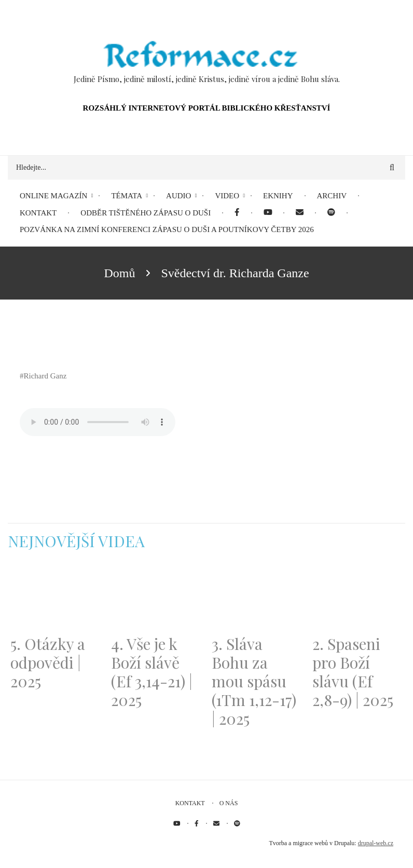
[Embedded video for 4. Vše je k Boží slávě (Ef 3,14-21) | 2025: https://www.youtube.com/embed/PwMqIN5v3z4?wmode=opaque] (156, 599)
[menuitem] (237, 213)
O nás (229, 803)
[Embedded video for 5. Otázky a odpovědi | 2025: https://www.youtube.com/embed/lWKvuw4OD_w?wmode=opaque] (56, 599)
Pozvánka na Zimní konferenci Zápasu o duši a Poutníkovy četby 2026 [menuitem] (167, 229)
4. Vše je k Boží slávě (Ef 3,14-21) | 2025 (152, 672)
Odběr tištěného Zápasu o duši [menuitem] (146, 213)
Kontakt (190, 803)
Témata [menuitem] (127, 196)
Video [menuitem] (227, 196)
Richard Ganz (45, 376)
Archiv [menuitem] (332, 196)
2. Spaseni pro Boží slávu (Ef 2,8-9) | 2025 (353, 672)
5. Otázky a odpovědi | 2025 (48, 662)
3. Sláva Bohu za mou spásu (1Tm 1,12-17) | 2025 (254, 681)
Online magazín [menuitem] (53, 196)
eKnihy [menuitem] (278, 196)
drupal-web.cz (376, 843)
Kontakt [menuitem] (38, 213)
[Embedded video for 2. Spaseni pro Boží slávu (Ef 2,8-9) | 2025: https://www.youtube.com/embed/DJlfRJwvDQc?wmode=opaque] (357, 599)
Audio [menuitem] (178, 196)
